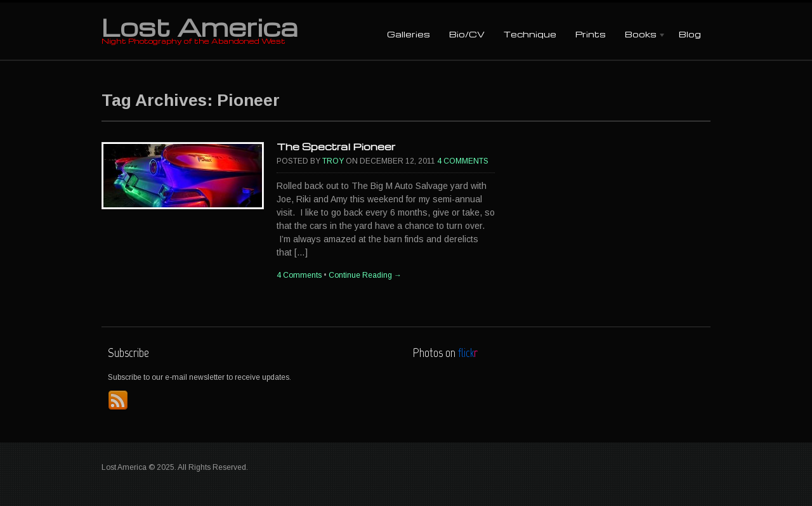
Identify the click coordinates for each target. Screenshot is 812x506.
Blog (690, 34)
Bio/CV (467, 34)
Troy (333, 161)
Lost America (200, 27)
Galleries (409, 34)
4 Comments (463, 161)
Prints (591, 34)
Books (641, 35)
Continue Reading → (365, 275)
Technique (530, 34)
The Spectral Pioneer (336, 146)
